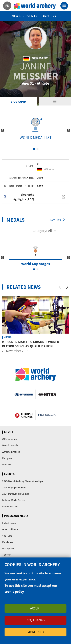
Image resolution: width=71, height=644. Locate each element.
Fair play (7, 458)
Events (31, 16)
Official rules (9, 439)
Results (56, 220)
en (7, 6)
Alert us (7, 464)
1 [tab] (34, 149)
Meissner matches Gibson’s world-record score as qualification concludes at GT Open (31, 346)
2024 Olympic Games (14, 487)
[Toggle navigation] (64, 6)
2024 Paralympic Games (16, 494)
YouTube (7, 536)
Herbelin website (47, 415)
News (16, 16)
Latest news (9, 523)
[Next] (67, 287)
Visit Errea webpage (47, 394)
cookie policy (14, 592)
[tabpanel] (35, 128)
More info (36, 632)
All (50, 231)
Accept (36, 608)
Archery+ (50, 16)
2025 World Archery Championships (23, 481)
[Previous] (60, 287)
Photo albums (10, 529)
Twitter (6, 555)
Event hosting (10, 506)
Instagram (8, 548)
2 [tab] (37, 149)
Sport (9, 432)
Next (69, 131)
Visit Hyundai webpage (23, 394)
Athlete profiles (11, 452)
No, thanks (36, 620)
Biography (19, 102)
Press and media (16, 516)
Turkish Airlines (24, 415)
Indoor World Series (14, 500)
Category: (40, 231)
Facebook (8, 542)
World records (10, 445)
